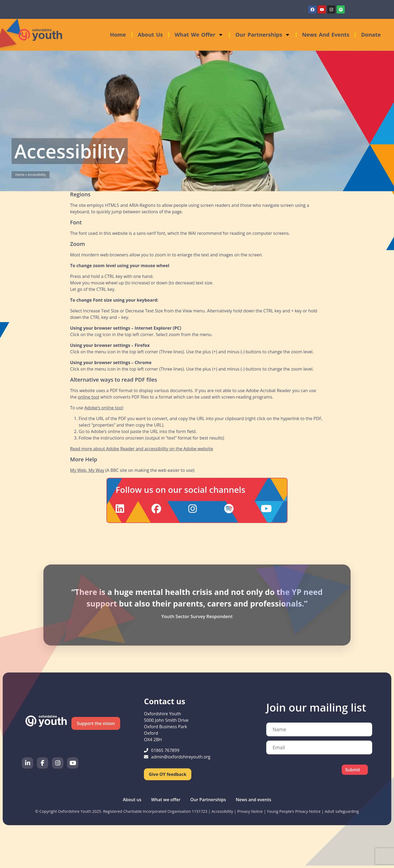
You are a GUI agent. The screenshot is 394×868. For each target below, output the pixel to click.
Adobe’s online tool (103, 408)
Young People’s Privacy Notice (294, 811)
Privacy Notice (250, 811)
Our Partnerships (263, 35)
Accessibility (222, 811)
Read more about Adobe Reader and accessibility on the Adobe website (142, 449)
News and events (326, 35)
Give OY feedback (167, 774)
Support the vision (96, 723)
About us (150, 35)
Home (118, 35)
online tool (89, 397)
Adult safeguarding (342, 811)
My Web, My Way (87, 470)
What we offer (199, 35)
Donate (371, 35)
